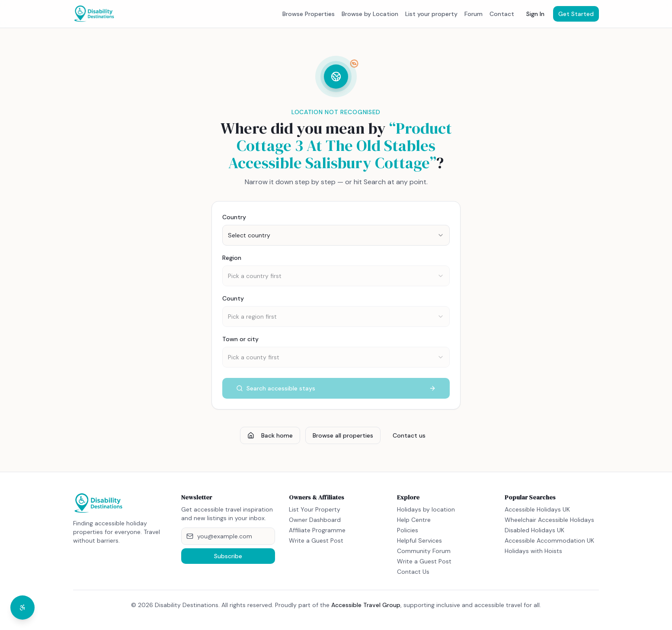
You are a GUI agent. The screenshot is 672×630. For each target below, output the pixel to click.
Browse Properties (309, 14)
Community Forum (424, 551)
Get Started (576, 14)
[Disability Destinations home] (94, 14)
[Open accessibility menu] (22, 608)
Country (234, 217)
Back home (270, 435)
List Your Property (315, 509)
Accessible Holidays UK (537, 509)
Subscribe (228, 556)
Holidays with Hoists (533, 551)
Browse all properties (343, 435)
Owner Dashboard (315, 520)
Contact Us (413, 572)
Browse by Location (370, 14)
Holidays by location (426, 509)
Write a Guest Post (316, 540)
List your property (431, 14)
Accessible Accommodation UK (549, 540)
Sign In (535, 14)
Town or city (240, 339)
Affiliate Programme (317, 530)
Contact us (409, 435)
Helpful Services (419, 540)
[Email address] (228, 536)
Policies (408, 530)
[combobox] (336, 235)
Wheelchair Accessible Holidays (549, 520)
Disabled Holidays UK (534, 530)
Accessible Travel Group (366, 605)
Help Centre (414, 520)
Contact (502, 14)
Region (232, 258)
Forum (474, 14)
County (233, 298)
